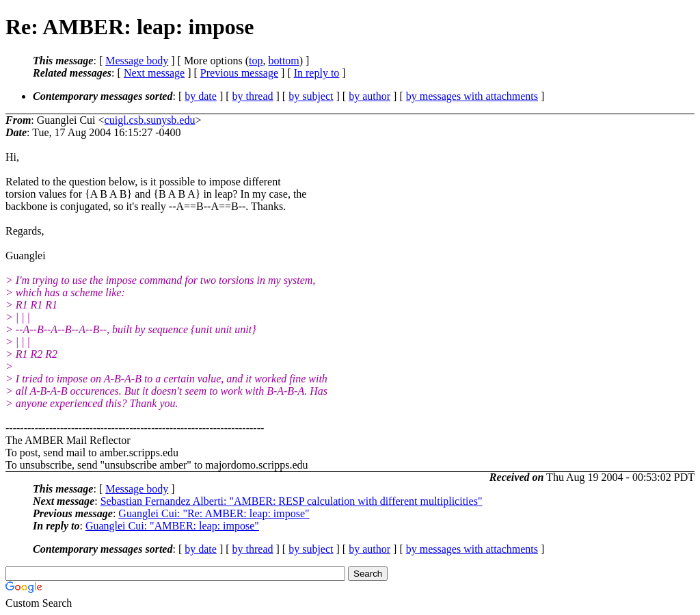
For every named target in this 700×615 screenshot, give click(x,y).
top (256, 61)
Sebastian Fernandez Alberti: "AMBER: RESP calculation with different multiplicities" (292, 501)
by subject (311, 96)
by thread (253, 96)
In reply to (317, 73)
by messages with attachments (472, 96)
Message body (137, 61)
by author (369, 96)
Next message (154, 73)
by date (201, 96)
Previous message (239, 73)
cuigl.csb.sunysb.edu (150, 120)
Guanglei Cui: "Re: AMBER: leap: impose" (214, 513)
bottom (283, 61)
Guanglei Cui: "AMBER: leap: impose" (172, 526)
